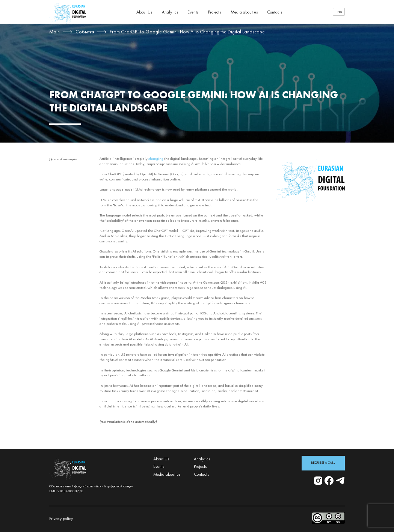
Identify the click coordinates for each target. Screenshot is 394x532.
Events (193, 12)
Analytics (170, 12)
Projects (215, 12)
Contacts (275, 12)
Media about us (244, 12)
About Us (144, 12)
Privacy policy (61, 518)
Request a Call (323, 463)
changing (156, 159)
